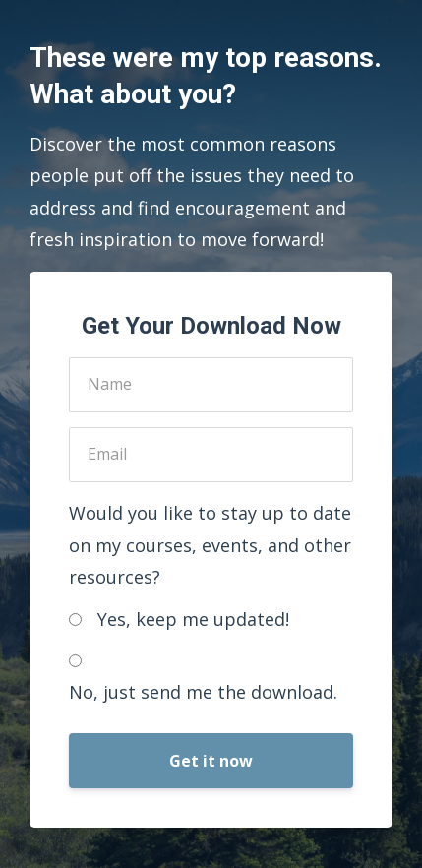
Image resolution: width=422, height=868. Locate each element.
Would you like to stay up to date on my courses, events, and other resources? (210, 545)
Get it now (211, 761)
